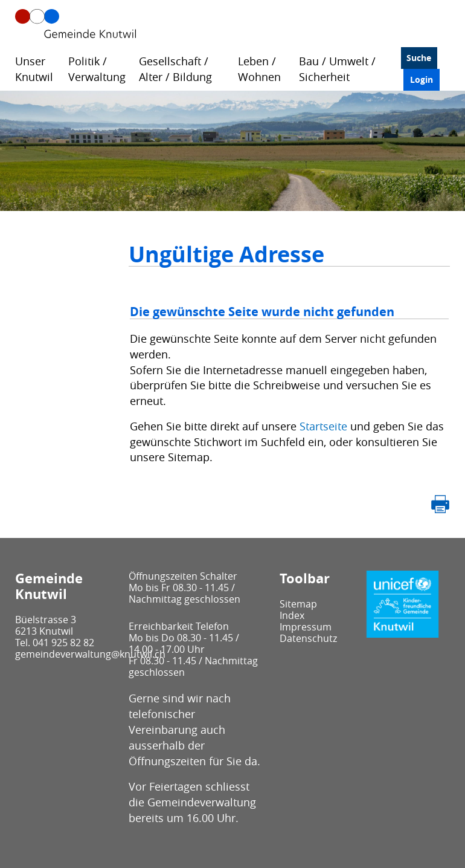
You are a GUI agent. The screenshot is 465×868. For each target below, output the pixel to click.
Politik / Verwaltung (97, 69)
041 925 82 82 (63, 643)
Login (422, 79)
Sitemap (298, 604)
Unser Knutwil (34, 69)
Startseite (323, 426)
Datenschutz (308, 638)
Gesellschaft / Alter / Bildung (175, 69)
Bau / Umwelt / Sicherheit (337, 69)
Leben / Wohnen (259, 69)
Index (292, 615)
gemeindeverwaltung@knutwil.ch (90, 654)
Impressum (306, 627)
